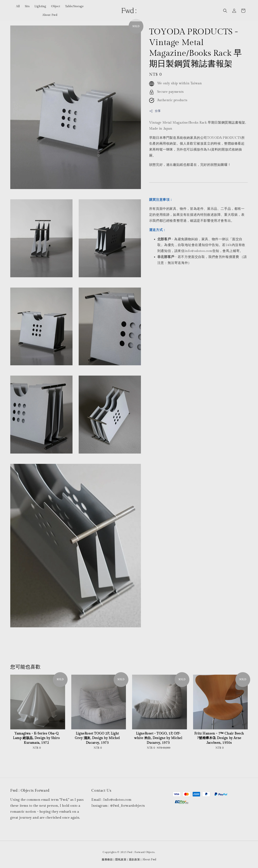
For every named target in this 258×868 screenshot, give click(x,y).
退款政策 (134, 860)
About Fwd (50, 15)
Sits (27, 6)
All (18, 6)
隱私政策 (121, 860)
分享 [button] (155, 111)
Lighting (40, 6)
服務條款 (107, 860)
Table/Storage (74, 6)
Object (56, 6)
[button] (225, 11)
